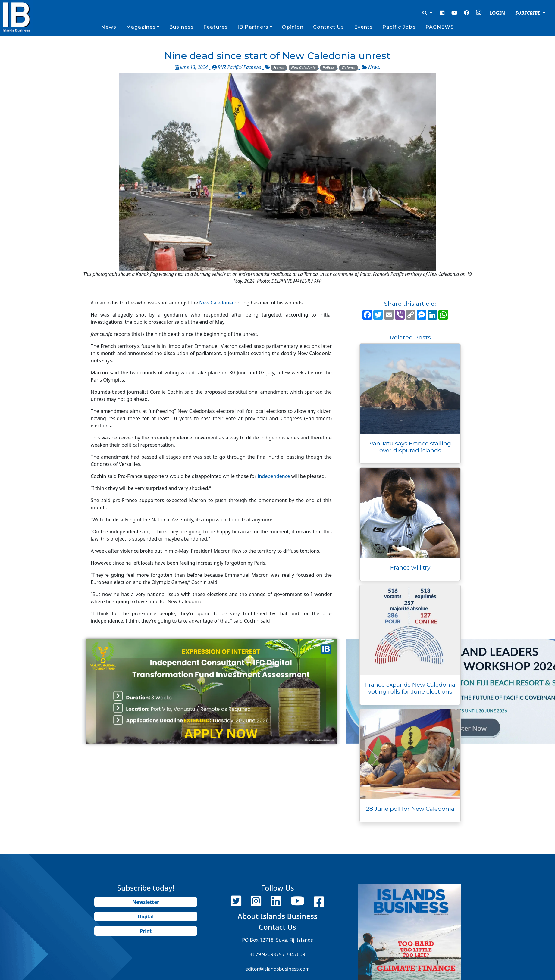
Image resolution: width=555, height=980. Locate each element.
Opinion (293, 27)
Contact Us (329, 27)
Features (216, 27)
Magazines (141, 27)
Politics (329, 68)
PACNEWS (440, 27)
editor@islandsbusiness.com (277, 969)
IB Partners (253, 27)
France (279, 68)
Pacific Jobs (399, 27)
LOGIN (497, 13)
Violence (349, 68)
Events (364, 27)
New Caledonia (303, 68)
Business (181, 27)
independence (274, 476)
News (108, 27)
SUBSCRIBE (528, 13)
